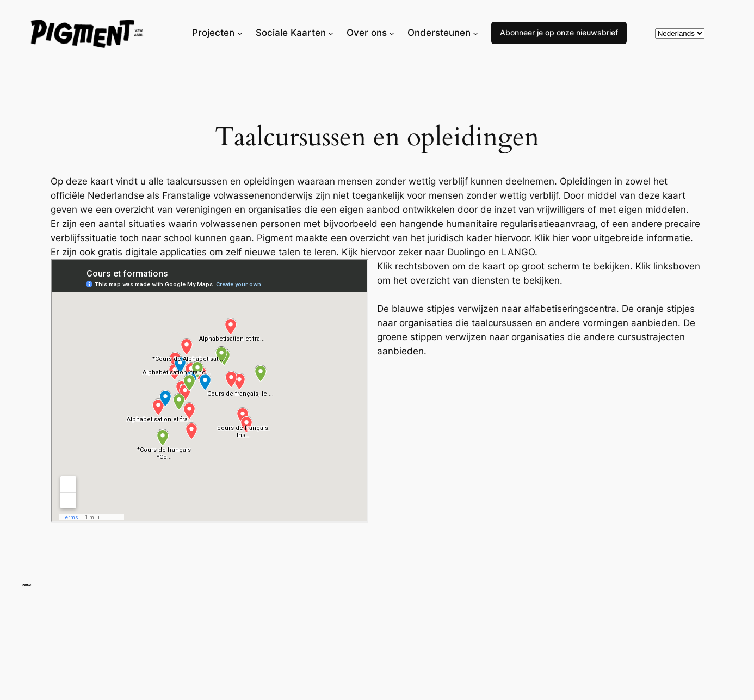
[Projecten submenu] (240, 33)
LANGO (518, 252)
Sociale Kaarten (291, 33)
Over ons (367, 33)
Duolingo (466, 252)
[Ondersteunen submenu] (475, 33)
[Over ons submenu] (392, 33)
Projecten (213, 33)
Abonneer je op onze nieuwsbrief (559, 32)
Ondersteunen (439, 33)
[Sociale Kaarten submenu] (331, 33)
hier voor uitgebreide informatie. (623, 238)
